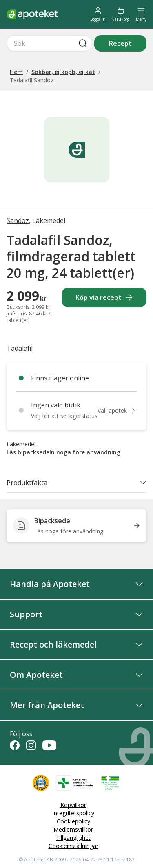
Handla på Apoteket (76, 584)
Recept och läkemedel (76, 644)
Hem (16, 72)
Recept (120, 43)
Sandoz (18, 220)
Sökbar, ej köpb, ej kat (63, 72)
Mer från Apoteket (76, 705)
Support (76, 614)
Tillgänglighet (73, 838)
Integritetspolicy (73, 813)
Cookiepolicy (73, 821)
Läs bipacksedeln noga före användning (63, 452)
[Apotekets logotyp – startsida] (32, 14)
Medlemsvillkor (73, 829)
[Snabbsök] (49, 43)
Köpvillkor (73, 805)
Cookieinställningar (73, 846)
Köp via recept (104, 297)
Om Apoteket (76, 675)
